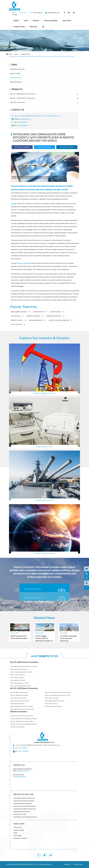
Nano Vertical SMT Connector (53, 706)
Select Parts (67, 21)
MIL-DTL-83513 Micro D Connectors (23, 94)
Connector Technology (39, 602)
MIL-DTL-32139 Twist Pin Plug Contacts (22, 721)
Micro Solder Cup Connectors (19, 669)
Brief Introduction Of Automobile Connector (19, 637)
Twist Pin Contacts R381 (17, 727)
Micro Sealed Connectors (18, 680)
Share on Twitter (45, 147)
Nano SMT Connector (51, 704)
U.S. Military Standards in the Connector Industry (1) (68, 637)
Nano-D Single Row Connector (19, 695)
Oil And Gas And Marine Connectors (44, 393)
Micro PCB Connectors (17, 678)
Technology (18, 836)
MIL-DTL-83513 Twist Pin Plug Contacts (22, 716)
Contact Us (23, 13)
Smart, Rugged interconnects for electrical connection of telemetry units (44, 637)
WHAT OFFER (44, 656)
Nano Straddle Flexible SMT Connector (21, 706)
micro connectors (18, 324)
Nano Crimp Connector (52, 698)
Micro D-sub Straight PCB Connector (21, 672)
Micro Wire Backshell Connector (19, 683)
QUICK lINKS (19, 824)
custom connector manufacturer (61, 320)
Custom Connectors (20, 814)
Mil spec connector (18, 320)
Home (26, 21)
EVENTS (16, 21)
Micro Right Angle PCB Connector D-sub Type (24, 666)
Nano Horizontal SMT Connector (20, 701)
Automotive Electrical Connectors (24, 798)
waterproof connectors (55, 316)
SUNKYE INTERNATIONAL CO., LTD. (26, 864)
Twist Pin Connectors (18, 102)
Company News (25, 54)
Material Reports (16, 82)
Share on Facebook (22, 147)
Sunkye (14, 204)
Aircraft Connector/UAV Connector (25, 806)
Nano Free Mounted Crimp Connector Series (58, 693)
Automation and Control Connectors (25, 817)
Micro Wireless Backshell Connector (21, 686)
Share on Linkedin (67, 147)
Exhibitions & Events (17, 69)
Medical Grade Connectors (45, 447)
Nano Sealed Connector (17, 704)
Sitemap (67, 864)
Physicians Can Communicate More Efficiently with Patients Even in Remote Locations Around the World (41, 56)
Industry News (15, 74)
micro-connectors (24, 263)
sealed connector (40, 312)
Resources (33, 27)
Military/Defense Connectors (44, 500)
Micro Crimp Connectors (17, 675)
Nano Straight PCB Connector (19, 693)
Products (36, 21)
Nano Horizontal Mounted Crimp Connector (57, 695)
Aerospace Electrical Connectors (45, 553)
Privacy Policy (78, 864)
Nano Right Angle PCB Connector (55, 701)
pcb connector (17, 316)
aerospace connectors (35, 316)
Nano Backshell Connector (18, 698)
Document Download (20, 838)
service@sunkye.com (20, 777)
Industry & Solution (51, 21)
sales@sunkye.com (54, 13)
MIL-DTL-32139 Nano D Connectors (23, 98)
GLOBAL (15, 15)
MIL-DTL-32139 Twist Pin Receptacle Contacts (23, 724)
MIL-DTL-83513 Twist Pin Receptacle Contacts (23, 719)
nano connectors (57, 312)
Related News (44, 618)
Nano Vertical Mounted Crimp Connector (22, 709)
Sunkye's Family (19, 27)
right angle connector (37, 320)
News (14, 13)
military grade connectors (21, 312)
